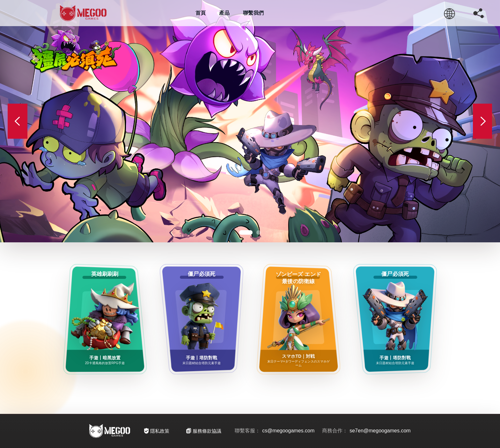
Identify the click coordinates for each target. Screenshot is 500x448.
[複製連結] (478, 13)
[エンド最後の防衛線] (298, 319)
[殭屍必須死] (250, 121)
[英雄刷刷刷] (105, 319)
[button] (246, 232)
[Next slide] (482, 121)
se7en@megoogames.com (380, 431)
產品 (224, 13)
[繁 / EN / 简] (450, 13)
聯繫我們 (253, 13)
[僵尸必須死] (202, 319)
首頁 (201, 13)
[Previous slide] (18, 121)
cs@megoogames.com (288, 431)
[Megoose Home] (83, 13)
